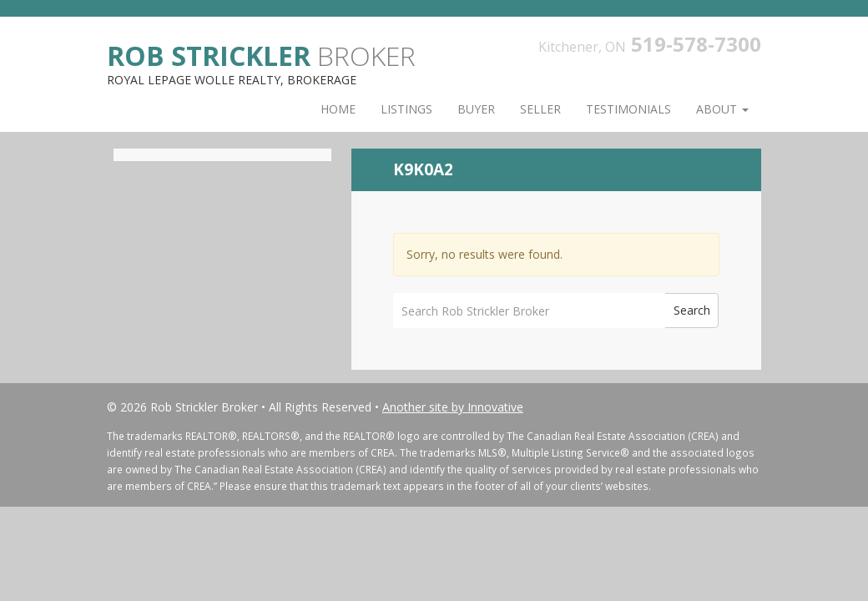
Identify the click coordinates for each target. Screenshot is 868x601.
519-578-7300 (696, 44)
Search (692, 310)
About (722, 109)
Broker (261, 55)
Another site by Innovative (453, 407)
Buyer (476, 109)
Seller (540, 109)
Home (338, 109)
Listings (406, 109)
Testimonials (628, 109)
